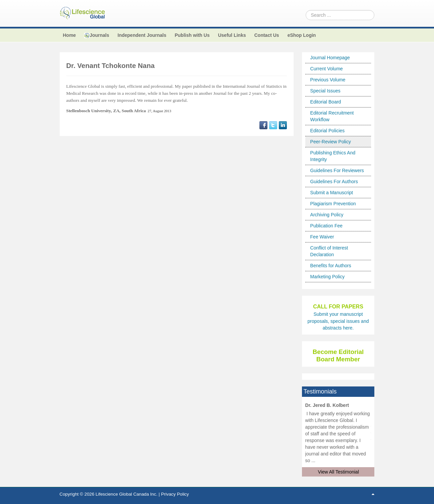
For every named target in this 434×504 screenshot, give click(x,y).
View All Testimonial (338, 472)
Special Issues (325, 91)
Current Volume (327, 69)
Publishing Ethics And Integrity (333, 156)
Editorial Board (326, 102)
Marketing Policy (328, 277)
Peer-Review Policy (331, 142)
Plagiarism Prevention (333, 204)
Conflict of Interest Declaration (329, 251)
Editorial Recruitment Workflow (332, 116)
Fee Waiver (322, 237)
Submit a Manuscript (332, 193)
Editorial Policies (328, 131)
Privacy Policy (175, 494)
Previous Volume (328, 80)
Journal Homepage (330, 58)
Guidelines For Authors (334, 182)
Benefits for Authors (331, 266)
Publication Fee (327, 226)
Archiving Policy (327, 215)
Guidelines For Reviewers (337, 170)
